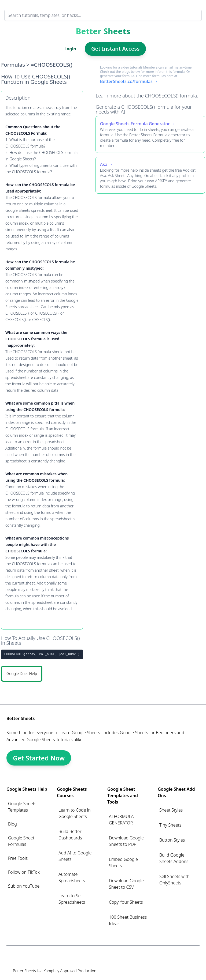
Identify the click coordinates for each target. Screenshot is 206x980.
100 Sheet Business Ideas (128, 920)
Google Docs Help (22, 674)
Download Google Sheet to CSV (126, 884)
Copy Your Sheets (126, 902)
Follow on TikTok (24, 872)
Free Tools (18, 858)
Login (70, 49)
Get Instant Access (115, 49)
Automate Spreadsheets (72, 877)
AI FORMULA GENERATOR (121, 820)
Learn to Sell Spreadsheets (72, 899)
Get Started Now (39, 758)
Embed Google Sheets (123, 862)
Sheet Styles (171, 810)
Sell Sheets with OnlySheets (174, 880)
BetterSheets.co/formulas (126, 81)
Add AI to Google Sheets (75, 856)
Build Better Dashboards (70, 835)
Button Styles (172, 840)
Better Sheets (103, 31)
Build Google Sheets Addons (174, 858)
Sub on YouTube (24, 886)
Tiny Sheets (170, 825)
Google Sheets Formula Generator (135, 124)
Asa (104, 164)
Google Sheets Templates (22, 807)
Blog (12, 824)
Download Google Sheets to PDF (126, 841)
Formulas (13, 65)
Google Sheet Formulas (21, 841)
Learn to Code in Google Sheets (75, 813)
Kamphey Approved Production (70, 971)
